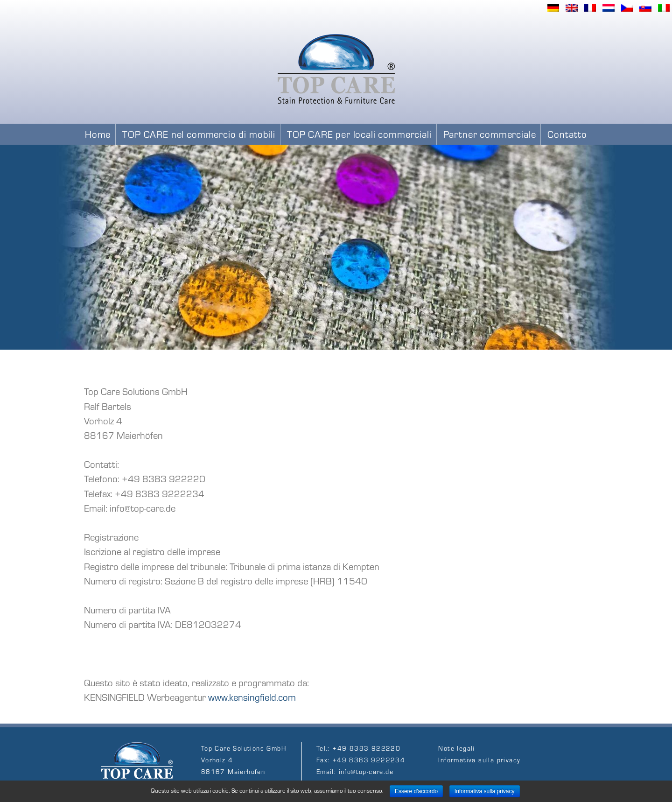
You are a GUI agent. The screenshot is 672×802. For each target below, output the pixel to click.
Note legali (456, 748)
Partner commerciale (490, 134)
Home (98, 134)
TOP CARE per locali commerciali (359, 134)
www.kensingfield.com (252, 697)
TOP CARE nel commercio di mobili (199, 134)
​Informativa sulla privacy (479, 760)
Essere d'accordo (416, 791)
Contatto (567, 134)
